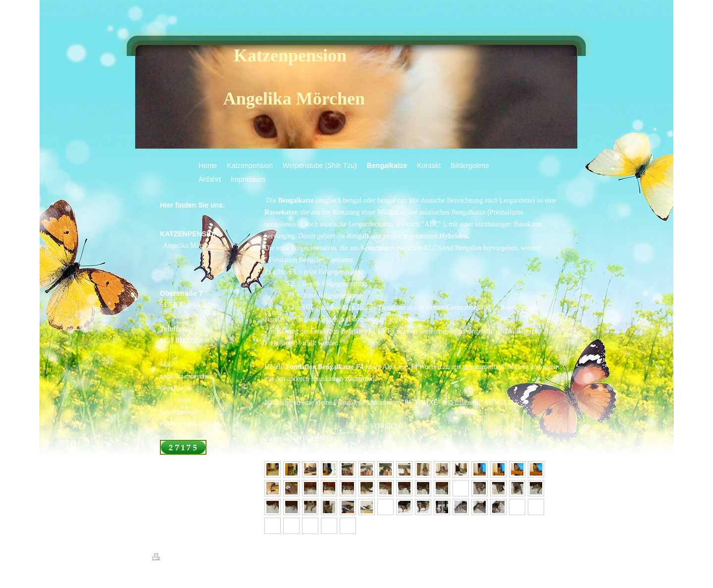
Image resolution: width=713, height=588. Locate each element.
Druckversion (174, 558)
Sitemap (209, 558)
